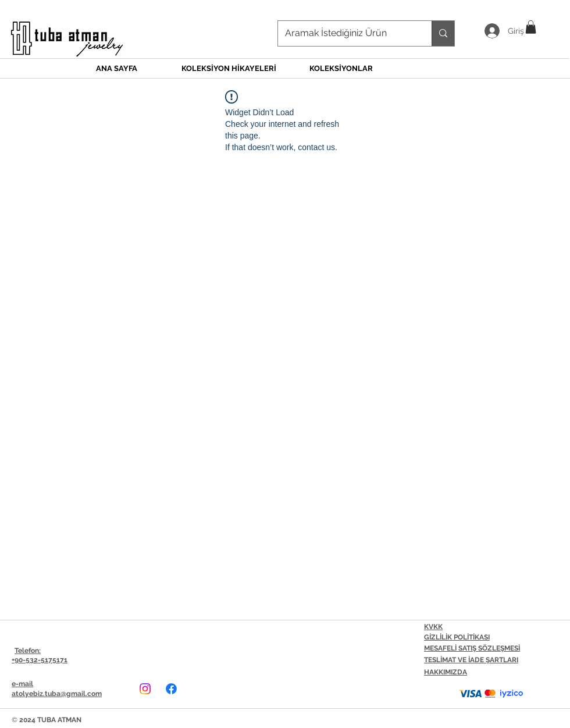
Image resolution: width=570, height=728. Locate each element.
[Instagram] (145, 689)
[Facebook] (171, 689)
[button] (531, 27)
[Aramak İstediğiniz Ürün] (346, 33)
